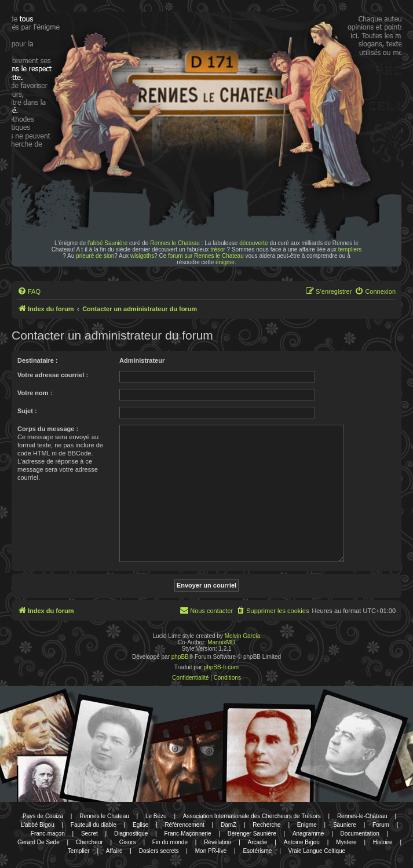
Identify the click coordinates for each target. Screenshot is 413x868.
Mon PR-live (211, 851)
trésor (218, 249)
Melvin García (243, 636)
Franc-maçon (48, 834)
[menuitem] (29, 291)
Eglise (140, 825)
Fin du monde (170, 842)
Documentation (360, 834)
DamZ (229, 825)
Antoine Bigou (302, 842)
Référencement (184, 825)
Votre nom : (35, 393)
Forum (381, 825)
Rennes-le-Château (362, 816)
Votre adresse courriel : (53, 375)
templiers (350, 249)
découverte (253, 243)
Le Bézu (156, 816)
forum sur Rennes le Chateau (206, 256)
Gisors (128, 842)
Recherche (266, 825)
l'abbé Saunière (107, 243)
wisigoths (142, 256)
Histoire (383, 842)
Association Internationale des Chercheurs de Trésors (252, 816)
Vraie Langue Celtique (317, 851)
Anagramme (308, 834)
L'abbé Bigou (38, 825)
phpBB (180, 657)
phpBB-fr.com (222, 667)
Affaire (114, 851)
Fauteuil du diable (94, 825)
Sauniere (345, 825)
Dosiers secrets (159, 851)
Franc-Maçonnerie (187, 834)
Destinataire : (38, 360)
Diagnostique (131, 834)
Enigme (307, 825)
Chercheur (89, 842)
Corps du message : (48, 429)
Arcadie (258, 842)
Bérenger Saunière (252, 834)
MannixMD (221, 642)
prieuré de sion (95, 256)
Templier (79, 851)
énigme (225, 262)
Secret (89, 834)
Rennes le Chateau (175, 243)
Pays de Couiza (43, 816)
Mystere (346, 842)
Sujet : (27, 411)
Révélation (218, 842)
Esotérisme (257, 851)
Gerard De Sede (39, 842)
